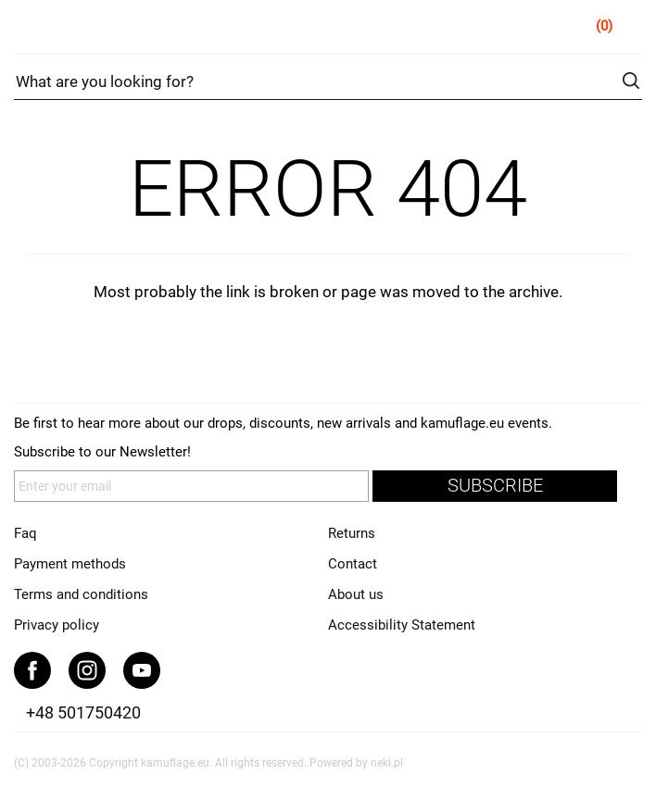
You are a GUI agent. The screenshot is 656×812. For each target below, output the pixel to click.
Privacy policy (57, 625)
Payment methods (70, 564)
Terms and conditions (81, 594)
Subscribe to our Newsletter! (102, 452)
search (631, 81)
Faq (25, 533)
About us (356, 594)
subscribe (495, 486)
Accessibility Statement (402, 625)
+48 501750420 (83, 712)
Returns (352, 533)
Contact (353, 564)
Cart (629, 30)
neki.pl (387, 763)
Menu (28, 29)
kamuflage (328, 28)
